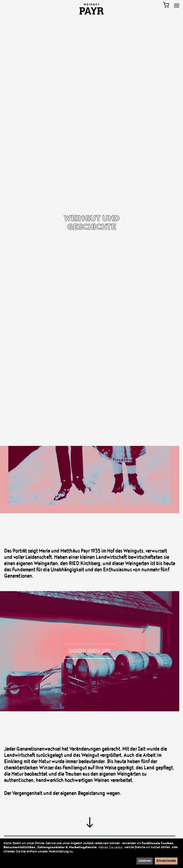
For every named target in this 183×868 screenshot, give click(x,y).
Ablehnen (145, 861)
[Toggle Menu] (177, 6)
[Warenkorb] (166, 5)
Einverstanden (166, 861)
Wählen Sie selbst (110, 847)
